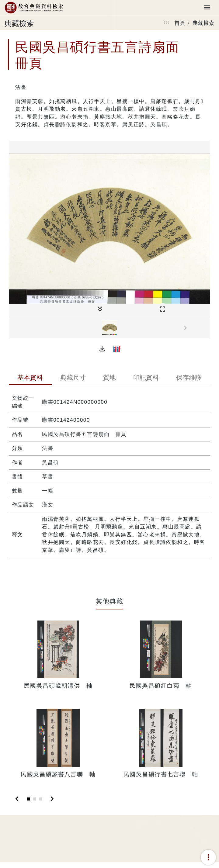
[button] (102, 349)
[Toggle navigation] (207, 8)
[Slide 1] (29, 799)
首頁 (180, 23)
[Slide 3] (41, 799)
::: (167, 23)
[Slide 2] (35, 799)
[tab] (30, 378)
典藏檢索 (203, 23)
